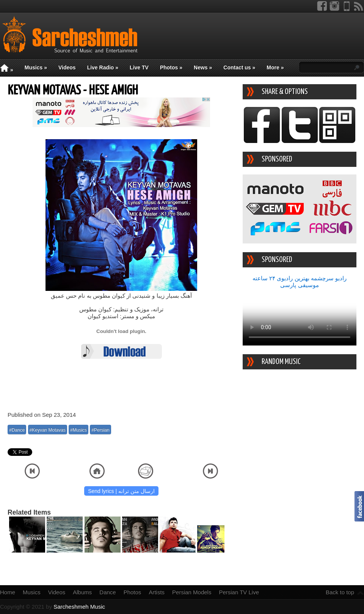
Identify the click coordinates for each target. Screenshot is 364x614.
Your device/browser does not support (300, 317)
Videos (67, 68)
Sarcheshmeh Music (79, 607)
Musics (36, 68)
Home (8, 592)
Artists (157, 592)
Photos (171, 68)
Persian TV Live (239, 592)
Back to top (340, 592)
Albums (82, 592)
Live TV (139, 68)
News (203, 68)
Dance (107, 592)
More (275, 68)
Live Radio (103, 68)
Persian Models (192, 592)
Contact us (239, 68)
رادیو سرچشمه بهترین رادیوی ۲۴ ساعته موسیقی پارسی (300, 282)
